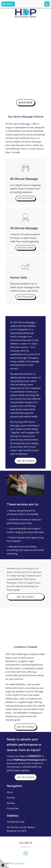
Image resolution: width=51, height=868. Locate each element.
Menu (8, 4)
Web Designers (17, 863)
